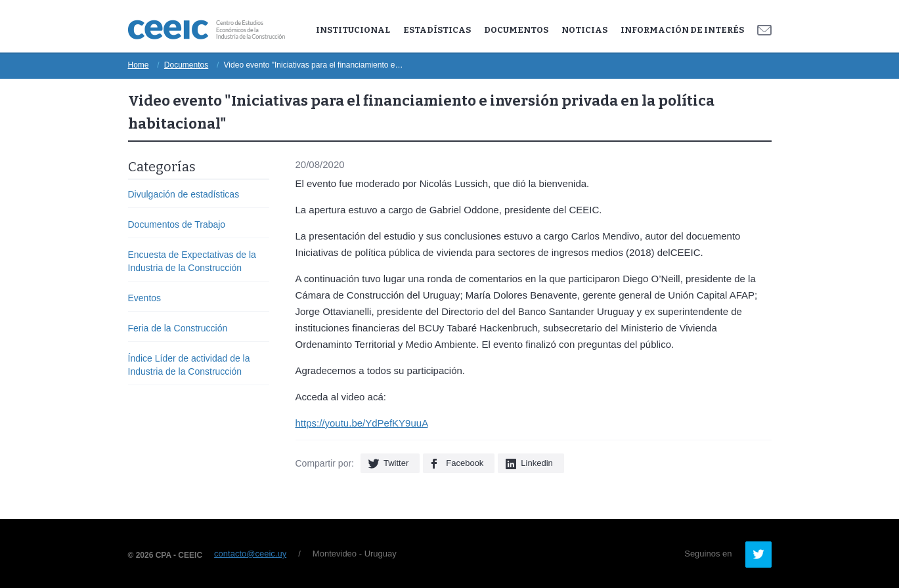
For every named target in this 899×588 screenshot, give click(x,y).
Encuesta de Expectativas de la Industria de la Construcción (192, 261)
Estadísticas (437, 30)
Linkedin (537, 463)
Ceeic (207, 30)
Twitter (396, 463)
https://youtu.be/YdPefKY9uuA (362, 423)
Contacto (764, 30)
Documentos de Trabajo (177, 224)
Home (139, 65)
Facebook (465, 463)
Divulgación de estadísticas (184, 194)
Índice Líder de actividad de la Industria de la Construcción (189, 365)
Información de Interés (682, 30)
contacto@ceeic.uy (250, 554)
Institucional (353, 30)
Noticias (584, 30)
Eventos (145, 298)
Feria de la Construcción (178, 328)
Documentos (516, 30)
